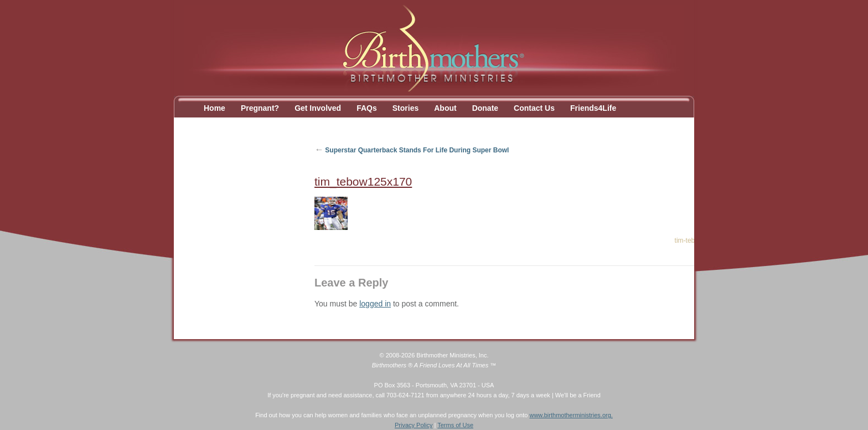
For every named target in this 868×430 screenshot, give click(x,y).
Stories (405, 108)
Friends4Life (593, 108)
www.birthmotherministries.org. (571, 415)
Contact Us (534, 108)
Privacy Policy (414, 425)
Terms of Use (455, 425)
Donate (485, 108)
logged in (375, 304)
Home (215, 108)
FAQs (367, 108)
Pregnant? (260, 108)
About (445, 108)
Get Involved (318, 108)
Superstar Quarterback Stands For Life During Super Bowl (412, 150)
